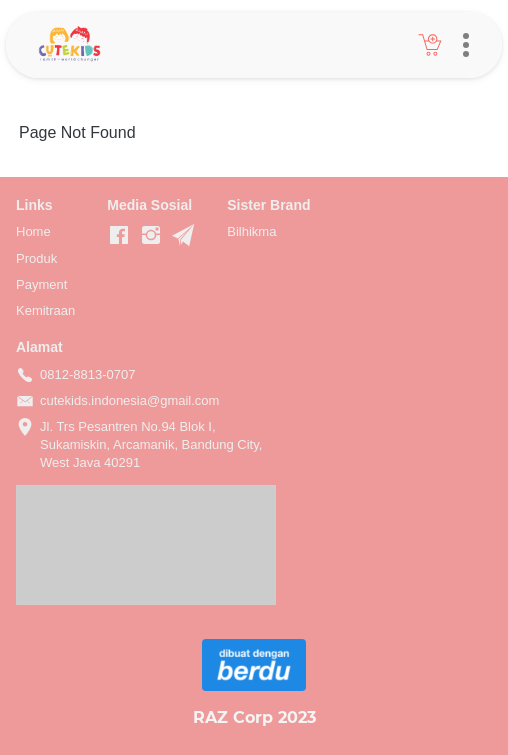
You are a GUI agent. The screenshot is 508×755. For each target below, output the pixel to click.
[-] (119, 236)
